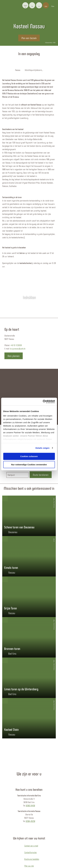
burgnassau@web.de (18, 348)
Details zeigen (42, 448)
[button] (32, 5)
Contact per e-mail (31, 846)
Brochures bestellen (32, 859)
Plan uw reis (29, 866)
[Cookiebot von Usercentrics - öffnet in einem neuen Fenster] (43, 402)
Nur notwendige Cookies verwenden (29, 465)
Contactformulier (31, 852)
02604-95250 (30, 821)
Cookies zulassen (29, 456)
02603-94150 (30, 805)
